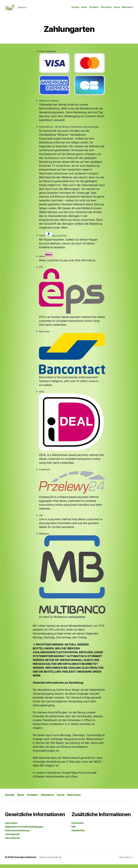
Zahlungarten (12, 838)
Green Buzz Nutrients (25, 861)
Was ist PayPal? (59, 239)
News (84, 9)
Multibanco (72, 577)
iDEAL (72, 425)
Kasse (117, 9)
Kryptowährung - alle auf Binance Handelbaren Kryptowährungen (69, 131)
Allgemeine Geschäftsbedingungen (24, 830)
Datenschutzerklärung (17, 834)
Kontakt (75, 9)
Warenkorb (106, 9)
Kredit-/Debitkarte (72, 76)
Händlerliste (78, 834)
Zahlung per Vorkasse (49, 104)
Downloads (78, 827)
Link (41, 519)
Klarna (46, 259)
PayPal (53, 238)
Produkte (94, 9)
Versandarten (12, 842)
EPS (72, 294)
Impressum (11, 827)
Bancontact (72, 356)
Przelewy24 (72, 485)
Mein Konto (127, 9)
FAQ (74, 830)
